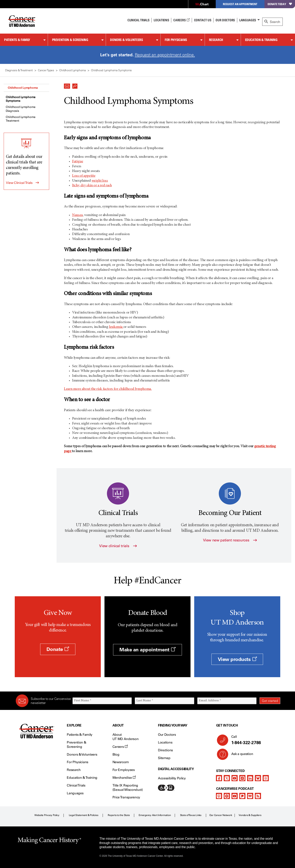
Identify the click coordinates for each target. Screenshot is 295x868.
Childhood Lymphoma (23, 88)
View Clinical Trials (19, 183)
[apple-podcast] (219, 796)
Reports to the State (119, 815)
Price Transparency (126, 797)
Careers (181, 20)
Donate (58, 649)
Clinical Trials (138, 20)
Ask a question (240, 755)
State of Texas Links (191, 815)
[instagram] (242, 778)
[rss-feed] (258, 796)
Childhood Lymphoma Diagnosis (21, 109)
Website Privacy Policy (47, 815)
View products (237, 659)
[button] (67, 85)
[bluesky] (258, 778)
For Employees (124, 770)
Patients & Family (17, 40)
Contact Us (203, 20)
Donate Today (280, 4)
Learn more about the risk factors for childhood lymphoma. (108, 389)
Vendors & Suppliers (250, 815)
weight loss (100, 181)
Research (216, 40)
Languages (248, 20)
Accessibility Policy (172, 778)
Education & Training (261, 40)
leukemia (116, 327)
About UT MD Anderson (126, 737)
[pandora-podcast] (242, 796)
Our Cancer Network (221, 815)
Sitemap (164, 758)
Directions (165, 750)
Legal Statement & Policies (84, 815)
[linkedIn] (250, 778)
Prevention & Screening (70, 40)
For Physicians (176, 40)
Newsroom (121, 762)
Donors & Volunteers (126, 40)
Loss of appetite (84, 176)
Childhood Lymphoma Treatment (21, 119)
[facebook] (219, 778)
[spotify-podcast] (227, 796)
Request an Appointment (240, 4)
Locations (165, 742)
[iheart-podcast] (250, 796)
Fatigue (78, 162)
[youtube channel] (235, 778)
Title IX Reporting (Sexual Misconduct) (128, 788)
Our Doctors (225, 20)
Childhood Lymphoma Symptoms (21, 99)
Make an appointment (147, 650)
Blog (116, 754)
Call (254, 740)
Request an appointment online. (165, 55)
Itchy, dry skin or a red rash (92, 186)
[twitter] (227, 778)
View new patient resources (230, 540)
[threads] (266, 778)
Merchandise (124, 778)
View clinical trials (118, 546)
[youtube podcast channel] (235, 796)
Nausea (77, 215)
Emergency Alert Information (155, 815)
